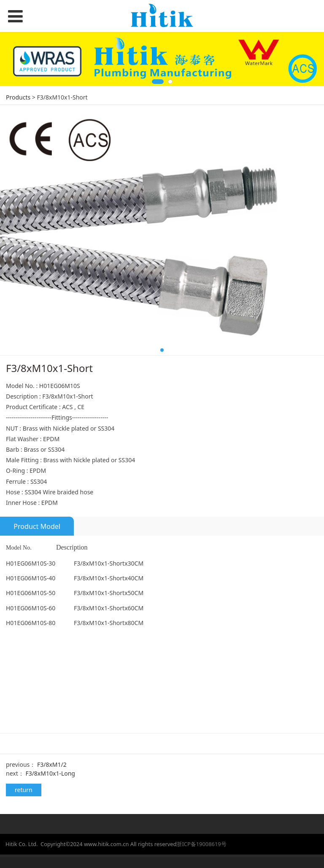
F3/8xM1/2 (52, 764)
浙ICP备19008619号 (201, 844)
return (24, 790)
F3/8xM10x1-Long (50, 773)
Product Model (37, 526)
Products (18, 97)
